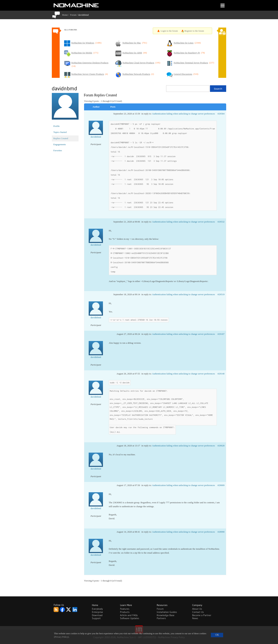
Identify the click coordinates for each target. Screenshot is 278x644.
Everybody (97, 609)
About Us (197, 609)
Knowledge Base (166, 615)
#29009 (221, 485)
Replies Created (61, 138)
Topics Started (60, 132)
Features (125, 609)
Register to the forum (194, 31)
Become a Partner (202, 615)
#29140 (221, 374)
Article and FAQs (129, 615)
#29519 (221, 294)
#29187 (221, 334)
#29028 (221, 446)
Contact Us (198, 612)
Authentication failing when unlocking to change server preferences (184, 114)
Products (125, 612)
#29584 (221, 114)
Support (96, 618)
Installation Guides (167, 612)
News (195, 618)
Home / (66, 15)
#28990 (221, 532)
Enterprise (97, 612)
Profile (57, 126)
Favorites (58, 150)
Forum (73, 15)
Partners (161, 618)
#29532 (221, 222)
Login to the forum (169, 31)
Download (97, 615)
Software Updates (130, 618)
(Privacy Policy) (61, 637)
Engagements (60, 144)
